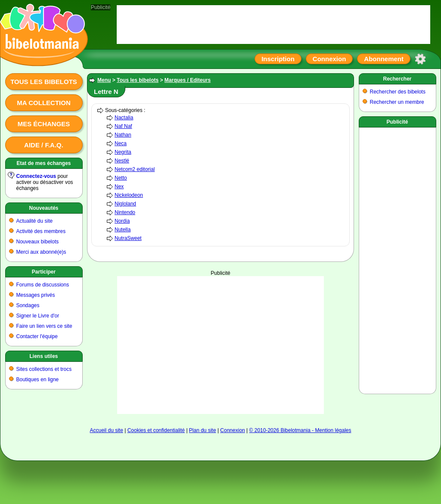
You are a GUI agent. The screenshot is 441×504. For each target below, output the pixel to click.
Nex (119, 187)
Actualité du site (35, 221)
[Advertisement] (398, 259)
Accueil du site (106, 430)
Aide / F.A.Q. (44, 145)
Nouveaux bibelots (38, 242)
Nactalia (124, 118)
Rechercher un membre (397, 102)
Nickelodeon (129, 195)
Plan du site (203, 430)
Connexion (329, 59)
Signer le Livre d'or (38, 316)
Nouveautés (43, 208)
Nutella (123, 230)
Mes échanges (44, 124)
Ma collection (43, 103)
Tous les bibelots (44, 82)
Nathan (123, 135)
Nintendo (125, 212)
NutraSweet (128, 238)
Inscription (278, 59)
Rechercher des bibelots (398, 92)
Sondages (28, 305)
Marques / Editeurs (188, 80)
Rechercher (397, 79)
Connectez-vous (36, 176)
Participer (44, 272)
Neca (121, 143)
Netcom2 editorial (135, 169)
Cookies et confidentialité (156, 430)
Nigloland (125, 204)
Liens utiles (43, 356)
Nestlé (122, 161)
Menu (104, 80)
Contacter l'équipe (37, 336)
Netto (121, 178)
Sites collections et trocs (44, 369)
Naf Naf (123, 126)
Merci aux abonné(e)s (41, 252)
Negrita (123, 152)
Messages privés (36, 295)
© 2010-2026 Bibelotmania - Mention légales (300, 430)
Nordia (122, 221)
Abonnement (384, 59)
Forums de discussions (43, 285)
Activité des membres (41, 231)
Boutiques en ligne (38, 380)
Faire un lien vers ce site (44, 326)
